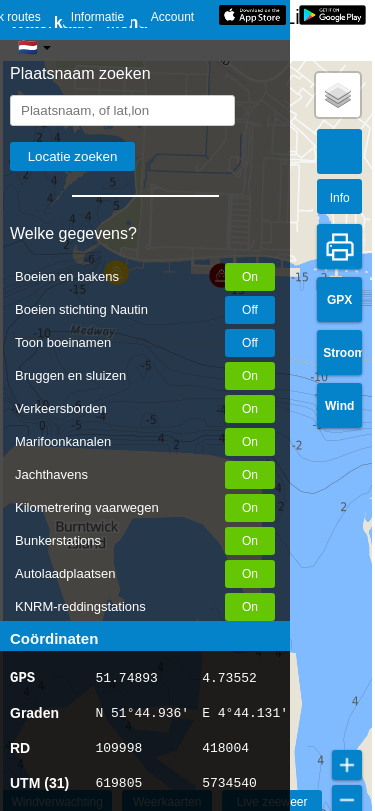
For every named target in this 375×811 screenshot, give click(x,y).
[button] (338, 95)
